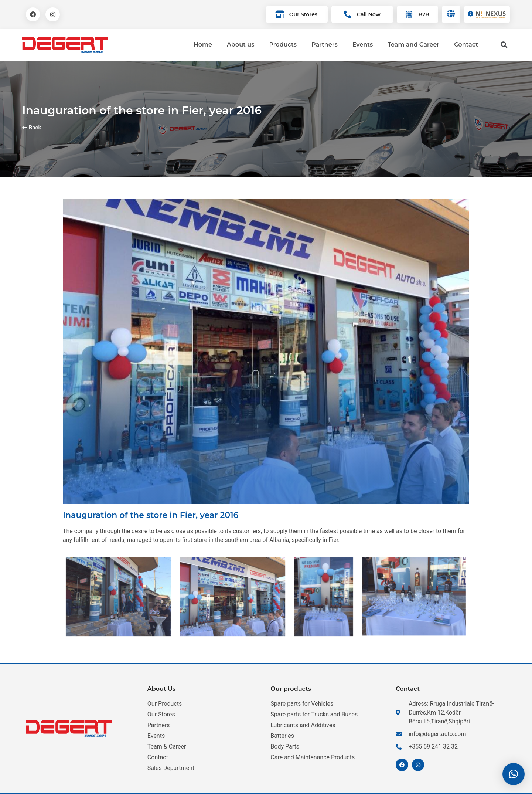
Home (203, 45)
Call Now (369, 14)
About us (241, 45)
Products (283, 45)
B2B (424, 14)
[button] (514, 774)
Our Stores (303, 14)
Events (363, 45)
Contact (466, 45)
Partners (325, 45)
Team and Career (413, 45)
